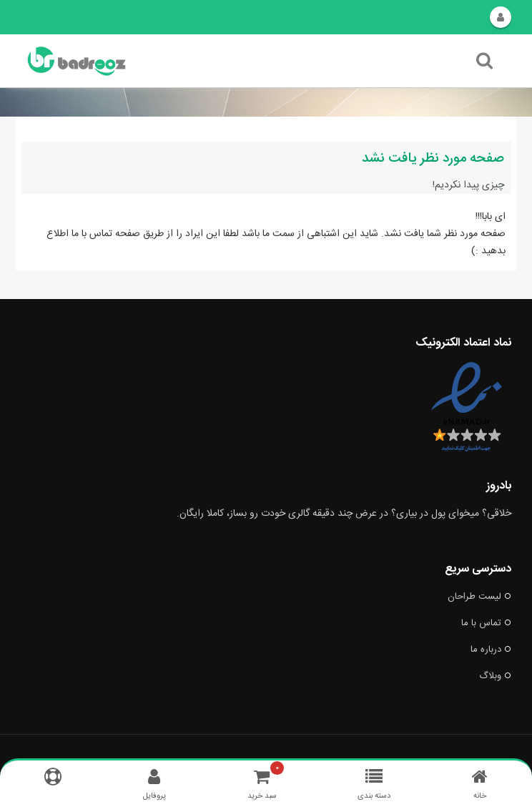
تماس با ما (486, 623)
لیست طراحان (479, 597)
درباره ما (491, 650)
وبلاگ (495, 676)
